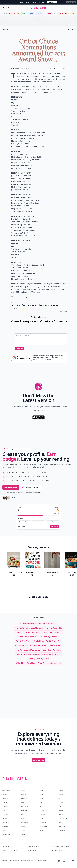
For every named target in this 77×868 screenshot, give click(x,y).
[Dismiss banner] (65, 355)
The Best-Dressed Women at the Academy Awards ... (38, 650)
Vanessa (16, 69)
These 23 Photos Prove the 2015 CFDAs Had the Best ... (38, 632)
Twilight (31, 14)
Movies (5, 818)
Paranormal (63, 818)
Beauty (5, 794)
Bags (42, 790)
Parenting (6, 822)
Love (44, 14)
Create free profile (11, 487)
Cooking (5, 798)
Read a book (23, 309)
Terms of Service (57, 850)
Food (42, 802)
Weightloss (6, 834)
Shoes (50, 14)
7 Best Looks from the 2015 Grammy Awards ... (38, 637)
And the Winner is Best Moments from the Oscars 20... (38, 628)
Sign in (39, 492)
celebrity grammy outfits (38, 659)
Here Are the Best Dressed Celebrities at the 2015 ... (38, 654)
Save (53, 69)
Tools (23, 834)
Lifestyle (5, 814)
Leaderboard (21, 526)
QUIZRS (66, 311)
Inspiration (25, 810)
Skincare (5, 826)
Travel (23, 830)
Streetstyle (44, 826)
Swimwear (62, 826)
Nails (42, 818)
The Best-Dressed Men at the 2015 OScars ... (38, 623)
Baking (61, 790)
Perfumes (24, 822)
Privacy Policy (31, 850)
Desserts (24, 14)
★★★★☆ (71, 30)
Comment (19, 349)
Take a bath (14, 309)
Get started (55, 526)
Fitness (24, 802)
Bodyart (24, 794)
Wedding (62, 830)
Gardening (12, 14)
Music (56, 14)
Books (42, 794)
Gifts (42, 806)
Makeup (38, 14)
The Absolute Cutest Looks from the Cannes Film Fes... (39, 645)
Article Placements (33, 846)
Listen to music (33, 309)
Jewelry (4, 14)
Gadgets (72, 14)
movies (5, 30)
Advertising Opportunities (60, 846)
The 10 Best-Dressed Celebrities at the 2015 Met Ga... (38, 641)
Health (5, 810)
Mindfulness (63, 14)
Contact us (6, 846)
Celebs (61, 794)
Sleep (23, 826)
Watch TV (43, 309)
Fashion (5, 802)
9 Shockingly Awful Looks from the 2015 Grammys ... (38, 663)
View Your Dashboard (31, 487)
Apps (23, 790)
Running (43, 822)
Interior (43, 810)
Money (61, 814)
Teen (4, 830)
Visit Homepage (38, 760)
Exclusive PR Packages (10, 850)
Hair (60, 806)
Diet (41, 798)
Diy (18, 14)
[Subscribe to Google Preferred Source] (22, 358)
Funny (61, 802)
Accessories (6, 790)
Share (61, 69)
